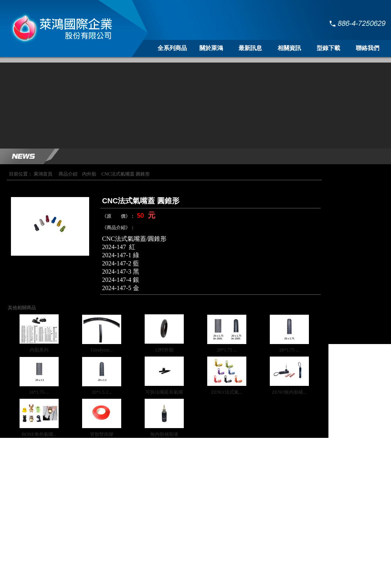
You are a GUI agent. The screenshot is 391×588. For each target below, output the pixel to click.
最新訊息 (250, 48)
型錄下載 (328, 48)
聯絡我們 (368, 48)
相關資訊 (289, 48)
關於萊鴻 (211, 48)
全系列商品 (172, 48)
